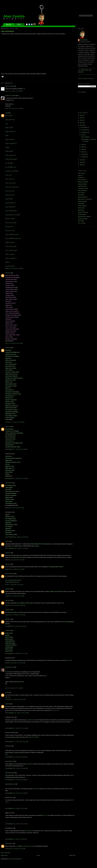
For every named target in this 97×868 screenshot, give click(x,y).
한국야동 (36, 789)
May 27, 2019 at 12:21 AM (14, 585)
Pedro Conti (81, 208)
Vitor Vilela (81, 221)
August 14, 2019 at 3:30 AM (15, 615)
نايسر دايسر (8, 175)
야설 (6, 754)
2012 (81, 123)
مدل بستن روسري (10, 230)
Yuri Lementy (82, 223)
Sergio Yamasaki (83, 219)
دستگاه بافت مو (9, 163)
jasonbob (8, 631)
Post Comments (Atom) (15, 859)
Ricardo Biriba (82, 214)
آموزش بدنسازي (10, 254)
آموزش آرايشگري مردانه (12, 234)
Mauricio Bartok (82, 201)
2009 (81, 162)
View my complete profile (86, 79)
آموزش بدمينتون (10, 139)
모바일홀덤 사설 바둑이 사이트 (25, 846)
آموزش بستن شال (10, 218)
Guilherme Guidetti (10, 96)
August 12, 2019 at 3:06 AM (15, 605)
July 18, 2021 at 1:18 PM (14, 688)
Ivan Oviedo (81, 193)
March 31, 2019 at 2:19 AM (15, 569)
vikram (7, 541)
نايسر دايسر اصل (10, 191)
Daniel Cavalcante (83, 182)
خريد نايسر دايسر (10, 179)
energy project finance (56, 567)
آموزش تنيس (9, 115)
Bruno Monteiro (82, 180)
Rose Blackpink (10, 574)
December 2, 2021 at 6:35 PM (16, 839)
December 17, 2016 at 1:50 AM (16, 449)
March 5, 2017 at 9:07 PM (14, 508)
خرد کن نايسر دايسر (11, 183)
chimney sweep (12, 612)
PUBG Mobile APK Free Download (40, 544)
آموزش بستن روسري (11, 222)
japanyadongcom (10, 784)
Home (38, 855)
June (83, 144)
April (83, 149)
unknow (7, 704)
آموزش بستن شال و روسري (13, 215)
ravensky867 (9, 843)
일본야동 (29, 764)
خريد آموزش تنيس (10, 119)
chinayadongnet (10, 773)
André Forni (81, 177)
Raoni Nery (81, 210)
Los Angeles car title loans (25, 603)
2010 (81, 160)
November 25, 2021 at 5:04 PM (16, 757)
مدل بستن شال (9, 226)
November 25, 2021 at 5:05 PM (16, 768)
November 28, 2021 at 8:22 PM (16, 824)
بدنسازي (7, 262)
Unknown (8, 273)
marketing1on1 (70, 622)
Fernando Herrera (83, 188)
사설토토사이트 (31, 720)
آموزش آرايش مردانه (11, 246)
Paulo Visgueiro (82, 206)
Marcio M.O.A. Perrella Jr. (85, 199)
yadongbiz (8, 746)
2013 (81, 120)
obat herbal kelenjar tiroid (12, 582)
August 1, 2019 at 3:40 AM (15, 596)
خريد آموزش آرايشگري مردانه (13, 238)
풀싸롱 (22, 682)
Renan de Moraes (83, 212)
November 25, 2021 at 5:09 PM (16, 793)
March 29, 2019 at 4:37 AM (15, 560)
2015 (81, 118)
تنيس (7, 123)
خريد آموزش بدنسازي (11, 258)
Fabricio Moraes (82, 186)
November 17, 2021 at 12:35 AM (17, 728)
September (85, 132)
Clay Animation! (8, 31)
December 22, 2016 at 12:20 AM (17, 479)
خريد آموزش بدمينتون (11, 143)
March (83, 152)
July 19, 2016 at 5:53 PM (14, 343)
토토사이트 (69, 660)
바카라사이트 (55, 710)
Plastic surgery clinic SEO (53, 591)
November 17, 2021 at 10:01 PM (17, 742)
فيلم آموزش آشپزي (10, 207)
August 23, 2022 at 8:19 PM (15, 849)
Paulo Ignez (81, 203)
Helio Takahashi (82, 191)
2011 (81, 125)
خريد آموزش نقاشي (10, 155)
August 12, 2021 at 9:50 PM (15, 699)
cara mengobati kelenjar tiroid (13, 580)
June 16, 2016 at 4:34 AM (14, 269)
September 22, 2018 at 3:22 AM (17, 548)
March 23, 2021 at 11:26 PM (15, 663)
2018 (81, 115)
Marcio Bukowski (83, 197)
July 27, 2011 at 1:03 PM (14, 91)
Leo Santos (81, 195)
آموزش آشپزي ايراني (11, 211)
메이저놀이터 (29, 831)
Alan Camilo (84, 40)
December (84, 127)
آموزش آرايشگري (10, 242)
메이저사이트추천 (34, 737)
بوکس (7, 135)
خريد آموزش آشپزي (10, 203)
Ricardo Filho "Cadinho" (85, 217)
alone (7, 692)
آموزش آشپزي (9, 199)
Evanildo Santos (82, 184)
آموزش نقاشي (9, 151)
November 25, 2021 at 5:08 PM (16, 780)
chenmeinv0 (9, 483)
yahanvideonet (9, 761)
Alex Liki (80, 175)
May (83, 147)
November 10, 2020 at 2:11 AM (16, 653)
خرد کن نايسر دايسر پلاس (12, 187)
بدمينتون (7, 147)
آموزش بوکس (9, 127)
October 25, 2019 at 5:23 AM (16, 626)
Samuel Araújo (9, 86)
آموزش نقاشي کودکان (11, 159)
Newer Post (4, 855)
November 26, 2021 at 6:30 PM (16, 808)
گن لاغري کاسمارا (10, 266)
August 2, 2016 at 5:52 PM (15, 422)
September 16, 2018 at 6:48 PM (17, 537)
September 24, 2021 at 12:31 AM (17, 713)
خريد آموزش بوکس (10, 131)
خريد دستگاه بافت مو (11, 167)
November (84, 130)
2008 (81, 165)
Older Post (72, 855)
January (84, 157)
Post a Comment (6, 853)
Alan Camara (82, 173)
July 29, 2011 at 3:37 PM (14, 108)
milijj (6, 113)
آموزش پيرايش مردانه (11, 250)
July (83, 135)
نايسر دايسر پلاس (10, 195)
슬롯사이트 (44, 815)
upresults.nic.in (18, 557)
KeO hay (8, 697)
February (84, 154)
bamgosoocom (9, 667)
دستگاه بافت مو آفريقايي (12, 171)
